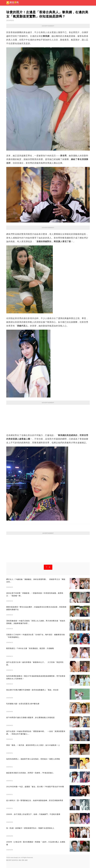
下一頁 (48, 567)
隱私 (23, 860)
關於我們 (9, 860)
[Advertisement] (48, 418)
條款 (20, 860)
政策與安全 (15, 860)
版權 (26, 860)
